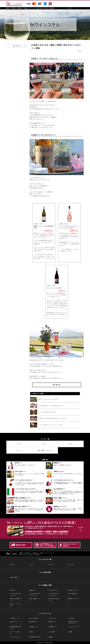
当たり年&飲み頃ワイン (73, 594)
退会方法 (31, 632)
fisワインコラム (52, 618)
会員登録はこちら (53, 627)
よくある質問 (52, 632)
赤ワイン (19, 444)
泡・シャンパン (19, 450)
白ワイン (45, 444)
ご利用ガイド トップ (15, 618)
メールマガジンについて (74, 627)
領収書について (52, 622)
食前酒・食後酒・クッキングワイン (45, 450)
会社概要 (70, 632)
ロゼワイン (71, 444)
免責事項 (51, 637)
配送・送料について (34, 622)
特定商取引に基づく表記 (35, 637)
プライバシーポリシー (15, 637)
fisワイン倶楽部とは (34, 618)
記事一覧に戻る (57, 385)
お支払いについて (14, 622)
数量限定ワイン (33, 590)
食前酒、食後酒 (14, 577)
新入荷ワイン (13, 590)
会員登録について (33, 627)
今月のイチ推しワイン (54, 590)
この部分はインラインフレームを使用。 (55, 411)
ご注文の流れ (71, 618)
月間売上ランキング (73, 590)
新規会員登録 (70, 8)
